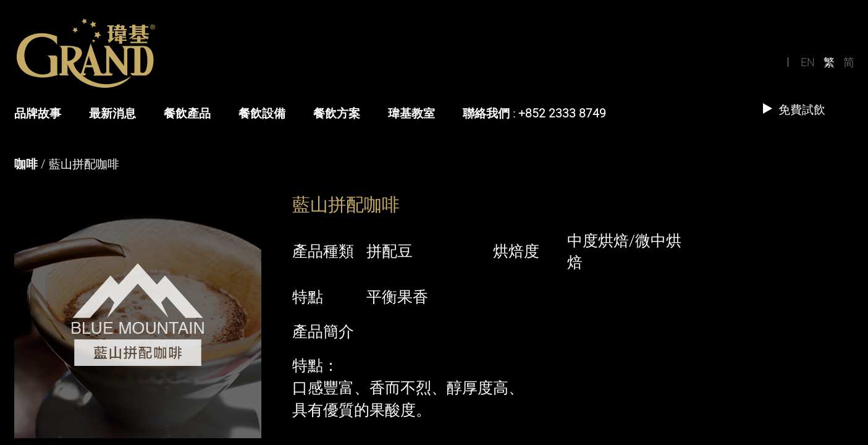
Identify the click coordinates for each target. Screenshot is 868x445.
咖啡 (26, 164)
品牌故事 (38, 113)
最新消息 (112, 113)
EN (808, 62)
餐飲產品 (187, 113)
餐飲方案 (337, 113)
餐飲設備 (262, 113)
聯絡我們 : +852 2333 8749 (534, 113)
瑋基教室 (411, 113)
